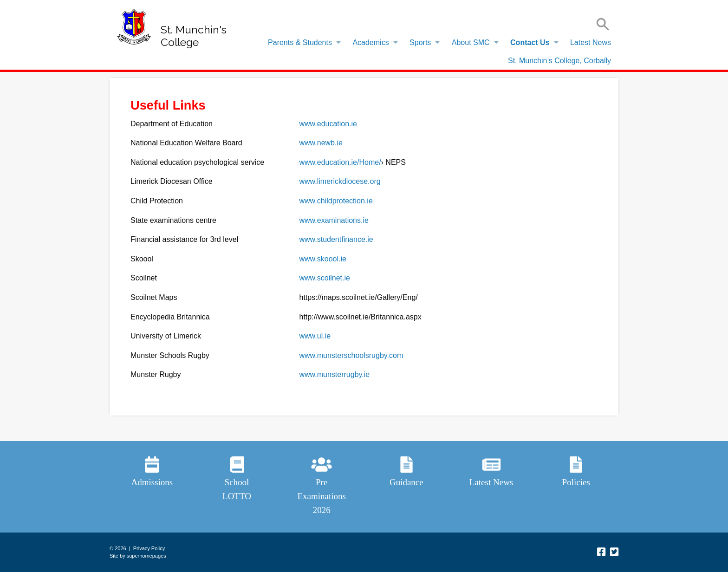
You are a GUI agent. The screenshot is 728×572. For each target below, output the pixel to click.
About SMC (471, 42)
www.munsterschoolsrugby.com (351, 355)
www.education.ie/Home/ (340, 162)
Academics (370, 42)
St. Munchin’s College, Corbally (559, 61)
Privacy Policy (149, 548)
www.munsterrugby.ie (335, 374)
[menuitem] (302, 43)
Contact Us (530, 42)
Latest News (591, 42)
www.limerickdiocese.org (340, 181)
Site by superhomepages (138, 556)
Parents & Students (300, 42)
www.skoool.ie (323, 259)
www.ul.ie (315, 336)
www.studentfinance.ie (336, 239)
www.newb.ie (321, 143)
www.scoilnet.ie (325, 278)
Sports (420, 42)
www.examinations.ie (334, 220)
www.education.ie (328, 124)
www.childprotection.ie (336, 201)
